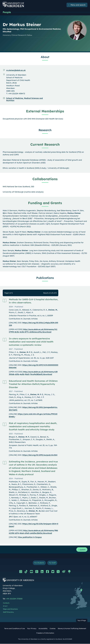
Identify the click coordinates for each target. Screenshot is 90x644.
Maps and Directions (10, 609)
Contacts (6, 603)
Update (82, 550)
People (7, 12)
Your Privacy (32, 629)
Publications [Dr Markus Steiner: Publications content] (45, 278)
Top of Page (82, 621)
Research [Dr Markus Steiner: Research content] (45, 130)
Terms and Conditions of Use (15, 629)
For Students (39, 563)
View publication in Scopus (30, 537)
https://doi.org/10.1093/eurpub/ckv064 (40, 455)
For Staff (52, 563)
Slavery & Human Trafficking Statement (72, 629)
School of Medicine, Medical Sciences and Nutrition (25, 99)
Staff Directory (8, 612)
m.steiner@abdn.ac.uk (16, 70)
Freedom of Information (45, 633)
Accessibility (43, 629)
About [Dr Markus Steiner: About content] (45, 57)
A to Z (5, 606)
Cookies (53, 629)
